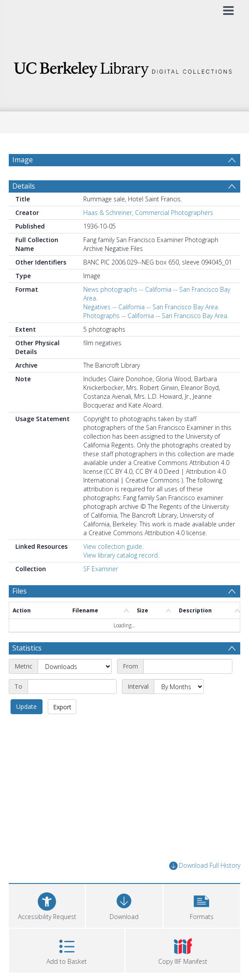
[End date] (72, 687)
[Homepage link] (124, 67)
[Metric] (75, 666)
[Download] (124, 905)
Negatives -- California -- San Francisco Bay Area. (151, 307)
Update (27, 706)
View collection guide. (113, 546)
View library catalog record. (121, 555)
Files (20, 591)
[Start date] (188, 666)
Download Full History (205, 866)
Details (24, 186)
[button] (202, 905)
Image (23, 160)
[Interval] (179, 687)
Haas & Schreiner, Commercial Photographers (148, 213)
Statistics (27, 648)
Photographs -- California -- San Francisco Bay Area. (156, 316)
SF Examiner (101, 569)
